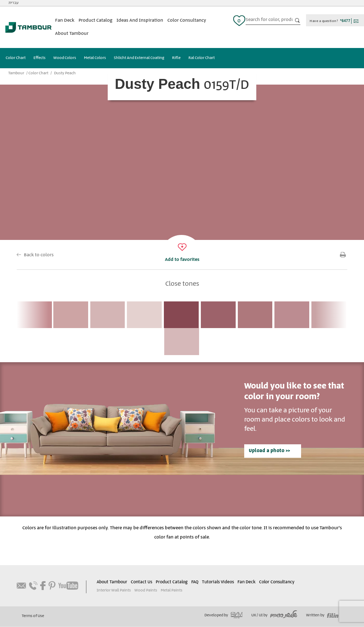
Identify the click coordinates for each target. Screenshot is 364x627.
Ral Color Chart (202, 58)
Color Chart (16, 58)
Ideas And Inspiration (140, 20)
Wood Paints (146, 591)
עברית (14, 3)
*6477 (345, 21)
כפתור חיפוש (298, 21)
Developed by (223, 616)
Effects (39, 58)
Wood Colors (65, 58)
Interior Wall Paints (114, 591)
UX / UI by (274, 616)
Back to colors (39, 255)
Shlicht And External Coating (139, 58)
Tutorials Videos (218, 582)
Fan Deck (65, 20)
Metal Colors (95, 58)
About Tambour (72, 34)
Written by (322, 616)
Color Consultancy (187, 20)
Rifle (176, 58)
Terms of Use (33, 616)
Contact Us (141, 582)
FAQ (195, 582)
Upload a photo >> (269, 451)
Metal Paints (171, 591)
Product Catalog (95, 20)
